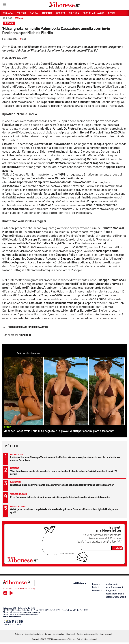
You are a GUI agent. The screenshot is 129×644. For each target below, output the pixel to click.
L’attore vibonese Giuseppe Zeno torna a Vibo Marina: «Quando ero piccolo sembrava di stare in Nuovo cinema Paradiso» (65, 459)
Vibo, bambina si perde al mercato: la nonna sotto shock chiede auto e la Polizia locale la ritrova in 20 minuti (64, 472)
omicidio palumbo (38, 327)
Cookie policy (59, 634)
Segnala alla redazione (34, 634)
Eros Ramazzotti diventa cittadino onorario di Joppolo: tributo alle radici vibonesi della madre (60, 497)
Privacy (48, 634)
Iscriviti (117, 548)
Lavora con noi (106, 634)
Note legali (71, 634)
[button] (123, 20)
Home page (7, 18)
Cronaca (19, 18)
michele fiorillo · (18, 327)
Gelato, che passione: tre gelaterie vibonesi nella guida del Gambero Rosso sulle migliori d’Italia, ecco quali (64, 511)
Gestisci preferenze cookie (87, 634)
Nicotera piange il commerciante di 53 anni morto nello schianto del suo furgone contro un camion (62, 485)
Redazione (19, 634)
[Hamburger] (4, 5)
